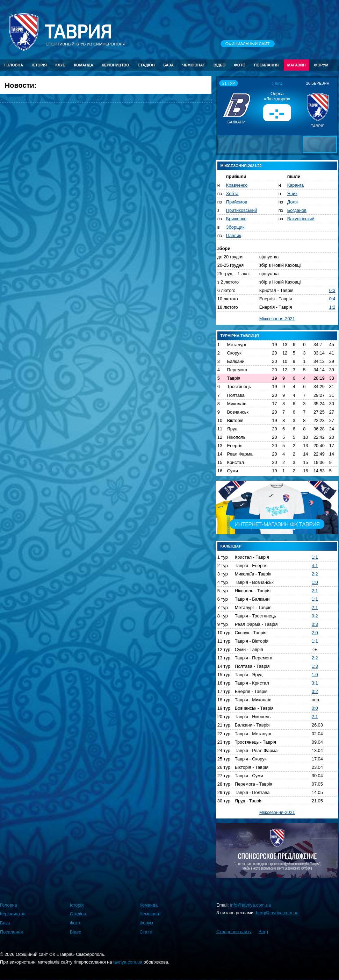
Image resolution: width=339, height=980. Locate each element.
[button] (224, 106)
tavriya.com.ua (128, 962)
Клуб (60, 65)
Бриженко (236, 219)
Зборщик (235, 227)
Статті (146, 932)
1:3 (315, 666)
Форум (321, 65)
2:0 (315, 633)
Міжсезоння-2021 (277, 319)
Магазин (297, 65)
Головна (14, 65)
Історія (39, 65)
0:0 (315, 708)
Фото (240, 65)
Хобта (232, 194)
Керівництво (115, 65)
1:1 (315, 557)
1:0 (315, 582)
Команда (83, 65)
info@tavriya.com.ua (250, 905)
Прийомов (237, 202)
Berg (263, 932)
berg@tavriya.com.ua (277, 913)
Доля (293, 202)
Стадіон (146, 65)
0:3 (332, 290)
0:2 (315, 616)
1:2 (332, 307)
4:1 (315, 566)
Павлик (234, 235)
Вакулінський (301, 219)
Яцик (292, 194)
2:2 (315, 574)
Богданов (297, 210)
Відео (219, 65)
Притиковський (242, 210)
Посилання (266, 65)
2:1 (315, 591)
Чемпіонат (193, 65)
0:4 (332, 299)
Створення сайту (234, 932)
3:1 (315, 683)
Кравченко (237, 185)
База (168, 65)
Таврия (78, 32)
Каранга (295, 185)
